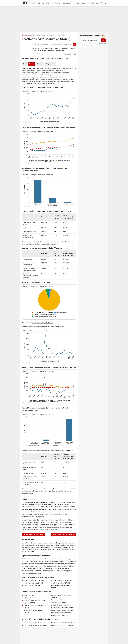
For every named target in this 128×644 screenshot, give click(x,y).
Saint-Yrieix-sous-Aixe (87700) (34, 583)
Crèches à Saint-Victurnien (60, 602)
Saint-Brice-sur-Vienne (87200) (62, 580)
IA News (34, 3)
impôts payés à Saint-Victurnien (43, 323)
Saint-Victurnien (51, 35)
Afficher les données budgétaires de (33, 58)
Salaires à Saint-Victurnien (32, 598)
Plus (97, 3)
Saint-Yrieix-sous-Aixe (61, 48)
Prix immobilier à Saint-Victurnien (34, 600)
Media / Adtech (47, 3)
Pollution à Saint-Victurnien (60, 615)
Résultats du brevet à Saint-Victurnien (64, 623)
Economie (90, 3)
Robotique (76, 3)
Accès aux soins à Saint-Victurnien (62, 610)
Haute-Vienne (41, 35)
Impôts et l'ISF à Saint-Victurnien (34, 603)
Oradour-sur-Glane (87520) (61, 583)
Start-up (57, 3)
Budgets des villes (30, 35)
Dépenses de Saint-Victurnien (63, 534)
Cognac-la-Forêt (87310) (32, 586)
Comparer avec (57, 58)
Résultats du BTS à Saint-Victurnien (63, 625)
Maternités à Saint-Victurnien (61, 605)
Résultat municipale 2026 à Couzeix (35, 623)
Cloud (84, 3)
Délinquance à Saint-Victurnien (61, 613)
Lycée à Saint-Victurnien (59, 600)
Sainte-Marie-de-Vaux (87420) (34, 580)
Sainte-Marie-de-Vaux (47, 48)
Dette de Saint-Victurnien (34, 534)
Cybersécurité (66, 3)
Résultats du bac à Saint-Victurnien (35, 625)
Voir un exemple (102, 43)
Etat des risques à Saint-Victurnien (62, 608)
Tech (39, 3)
